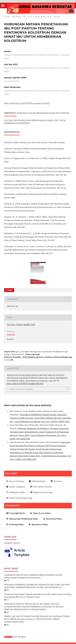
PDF (10, 290)
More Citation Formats (21, 389)
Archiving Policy (15, 524)
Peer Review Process (41, 487)
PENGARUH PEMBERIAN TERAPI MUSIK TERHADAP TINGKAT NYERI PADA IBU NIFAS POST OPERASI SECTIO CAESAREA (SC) (40, 418)
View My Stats (19, 637)
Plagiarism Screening (41, 492)
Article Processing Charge (19, 498)
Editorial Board (37, 481)
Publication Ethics (16, 492)
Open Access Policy (41, 513)
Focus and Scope (15, 481)
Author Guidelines (16, 487)
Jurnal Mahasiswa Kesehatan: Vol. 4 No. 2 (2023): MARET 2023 (42, 422)
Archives (17, 17)
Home (7, 17)
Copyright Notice (16, 513)
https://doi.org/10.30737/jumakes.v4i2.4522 (29, 103)
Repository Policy (38, 524)
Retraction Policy (53, 519)
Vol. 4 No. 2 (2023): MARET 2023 (37, 17)
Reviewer (56, 481)
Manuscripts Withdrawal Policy (22, 519)
